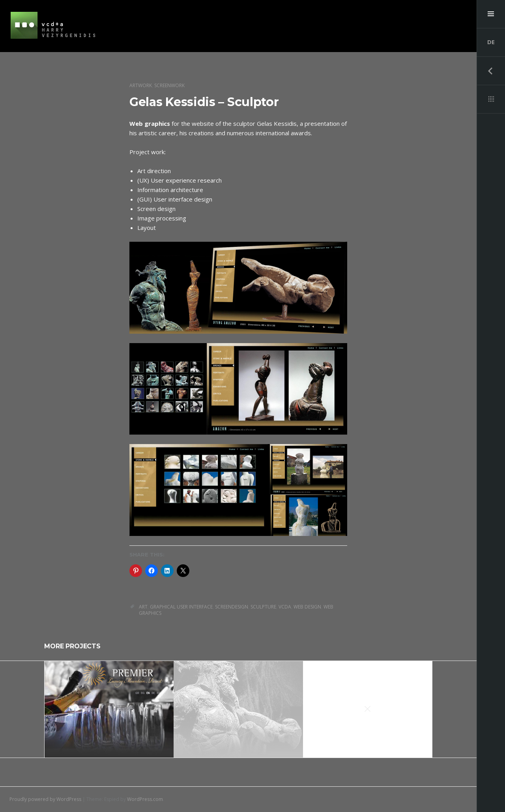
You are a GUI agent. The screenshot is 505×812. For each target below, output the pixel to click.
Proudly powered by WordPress (45, 799)
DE (491, 42)
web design (307, 607)
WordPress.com (145, 799)
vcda (285, 607)
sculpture (263, 607)
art (143, 607)
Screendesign (232, 607)
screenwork (169, 85)
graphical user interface (181, 607)
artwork (141, 85)
